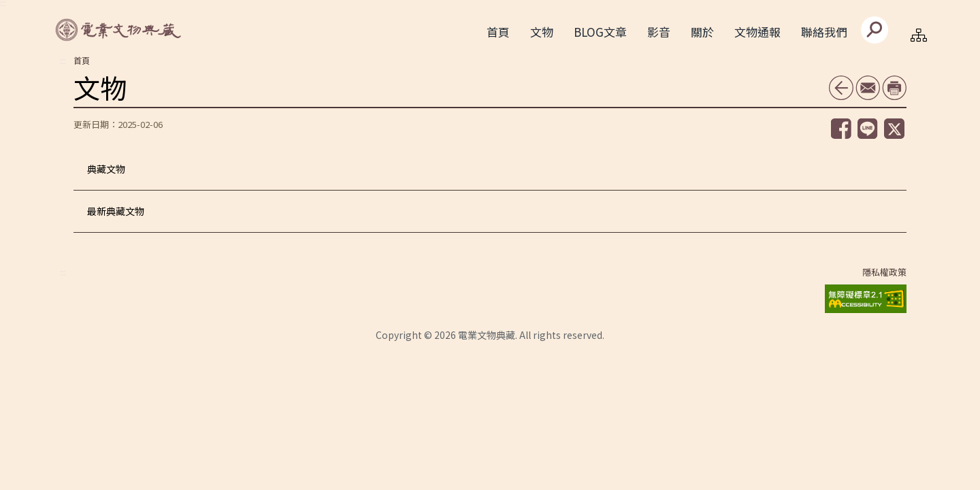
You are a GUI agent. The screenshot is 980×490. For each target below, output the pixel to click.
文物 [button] (542, 32)
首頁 (498, 32)
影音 (659, 32)
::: (63, 61)
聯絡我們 (824, 32)
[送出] (875, 30)
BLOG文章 (600, 32)
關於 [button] (702, 32)
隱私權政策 (884, 272)
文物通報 (757, 32)
